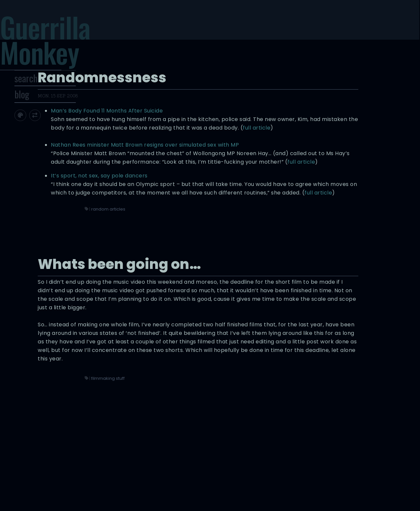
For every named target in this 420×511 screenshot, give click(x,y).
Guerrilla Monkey (70, 48)
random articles (245, 223)
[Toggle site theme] (43, 134)
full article (319, 91)
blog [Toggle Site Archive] (45, 113)
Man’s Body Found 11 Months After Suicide (267, 57)
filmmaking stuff (245, 456)
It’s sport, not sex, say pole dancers (260, 164)
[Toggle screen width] (58, 134)
